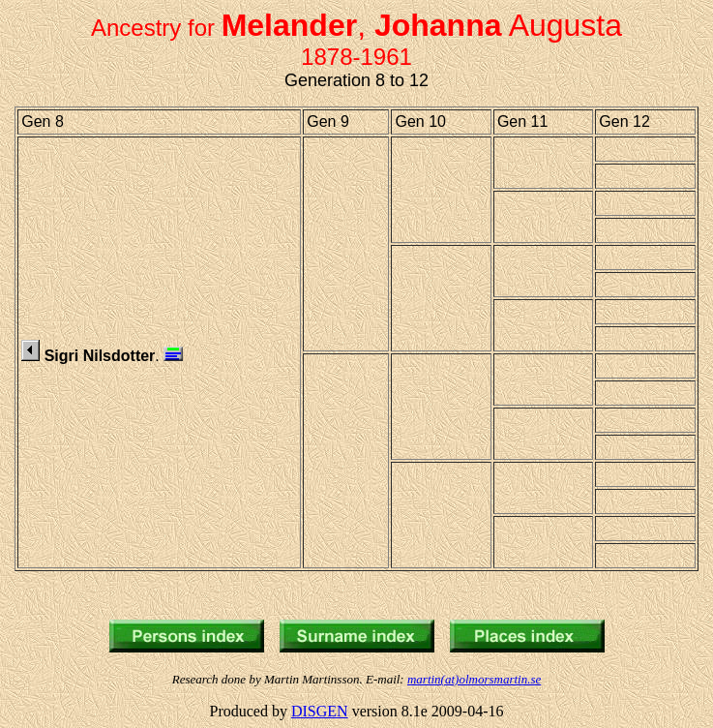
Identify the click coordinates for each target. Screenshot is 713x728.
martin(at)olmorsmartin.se (474, 679)
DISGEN (320, 711)
